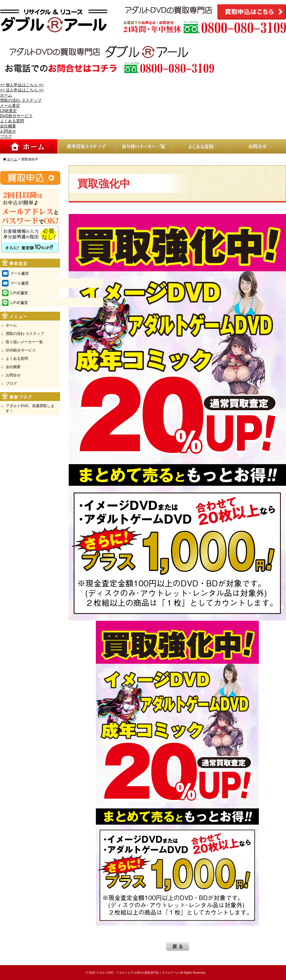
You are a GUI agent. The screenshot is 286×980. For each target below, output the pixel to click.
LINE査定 (8, 111)
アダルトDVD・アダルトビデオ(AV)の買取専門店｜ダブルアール (138, 973)
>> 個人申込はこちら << (22, 85)
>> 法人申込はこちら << (22, 90)
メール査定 (10, 105)
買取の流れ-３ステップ (21, 100)
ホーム (6, 95)
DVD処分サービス (16, 116)
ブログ (6, 136)
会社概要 (8, 126)
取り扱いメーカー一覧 (24, 342)
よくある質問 (12, 121)
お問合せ (8, 131)
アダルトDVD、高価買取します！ (30, 408)
